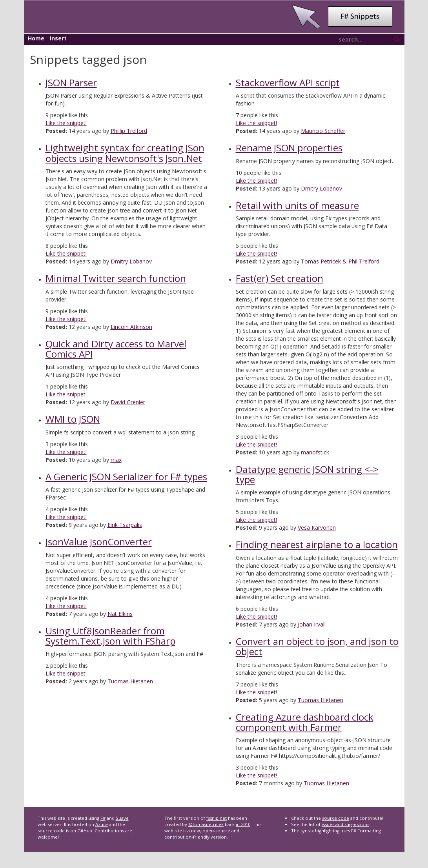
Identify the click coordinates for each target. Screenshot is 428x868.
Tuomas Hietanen (130, 681)
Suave (122, 818)
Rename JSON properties (289, 148)
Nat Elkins (120, 614)
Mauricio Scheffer (323, 131)
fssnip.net (217, 818)
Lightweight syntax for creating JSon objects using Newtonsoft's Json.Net (125, 153)
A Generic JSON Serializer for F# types (126, 477)
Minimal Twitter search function (116, 278)
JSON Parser (71, 83)
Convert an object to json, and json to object (317, 646)
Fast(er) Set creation (280, 278)
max (116, 460)
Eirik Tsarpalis (125, 525)
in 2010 (243, 824)
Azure (102, 824)
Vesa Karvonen (317, 528)
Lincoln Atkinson (131, 327)
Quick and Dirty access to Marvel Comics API (116, 349)
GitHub (85, 831)
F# (103, 818)
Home (36, 38)
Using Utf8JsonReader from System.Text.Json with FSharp (110, 636)
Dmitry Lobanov (131, 261)
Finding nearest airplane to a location (317, 544)
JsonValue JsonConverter (99, 542)
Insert (58, 38)
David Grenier (128, 402)
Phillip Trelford (129, 131)
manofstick (315, 452)
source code (336, 818)
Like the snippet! (66, 123)
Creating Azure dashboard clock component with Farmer (305, 722)
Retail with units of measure (297, 205)
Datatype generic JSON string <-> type (307, 474)
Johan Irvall (312, 624)
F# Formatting (366, 831)
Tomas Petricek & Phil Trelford (340, 261)
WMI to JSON (73, 419)
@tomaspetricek (206, 824)
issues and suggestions (345, 824)
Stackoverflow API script (288, 83)
